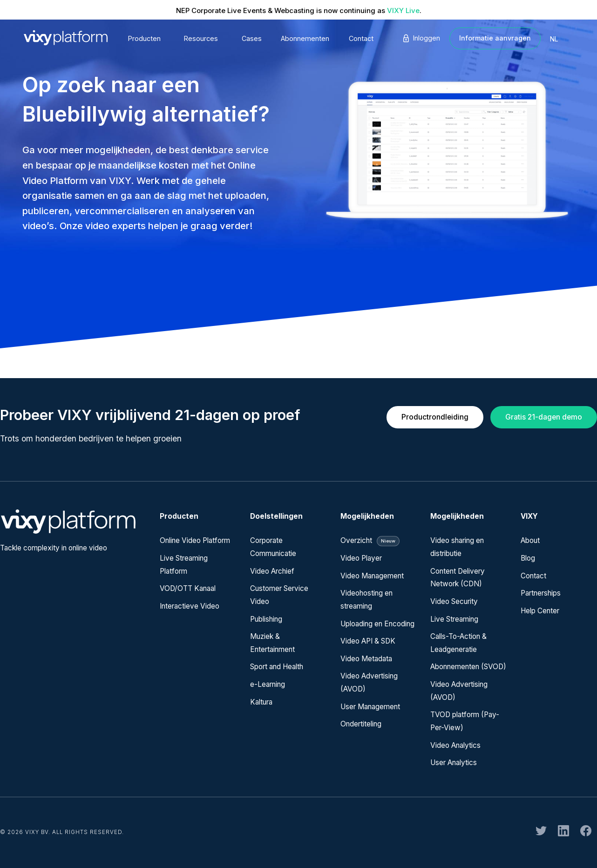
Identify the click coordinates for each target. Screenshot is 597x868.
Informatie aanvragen (495, 38)
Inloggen (421, 38)
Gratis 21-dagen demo (544, 417)
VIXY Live (403, 10)
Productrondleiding (435, 417)
